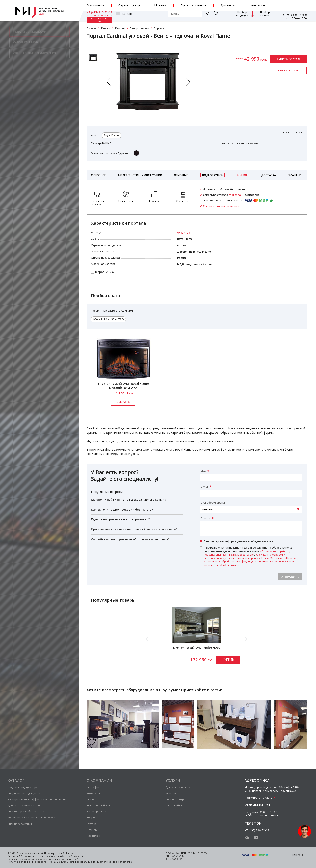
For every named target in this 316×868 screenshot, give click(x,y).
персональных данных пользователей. (57, 859)
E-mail (205, 487)
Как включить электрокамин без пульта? (122, 509)
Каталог (98, 16)
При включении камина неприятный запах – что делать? (134, 529)
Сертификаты (96, 787)
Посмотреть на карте (259, 798)
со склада (235, 195)
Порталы (159, 28)
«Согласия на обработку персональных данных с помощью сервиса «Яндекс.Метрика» (244, 556)
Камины (120, 28)
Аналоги (243, 175)
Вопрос (206, 518)
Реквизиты (94, 793)
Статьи (91, 824)
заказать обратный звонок (294, 7)
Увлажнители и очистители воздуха (31, 817)
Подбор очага (212, 175)
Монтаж (160, 5)
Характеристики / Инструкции (140, 175)
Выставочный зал (263, 16)
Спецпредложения (20, 824)
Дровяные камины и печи (25, 805)
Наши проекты (96, 811)
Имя (204, 471)
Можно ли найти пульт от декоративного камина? (129, 499)
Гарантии (295, 175)
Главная (91, 28)
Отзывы (92, 830)
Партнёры (93, 836)
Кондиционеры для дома (24, 793)
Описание (181, 175)
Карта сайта (174, 805)
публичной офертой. (71, 856)
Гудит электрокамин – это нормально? (120, 519)
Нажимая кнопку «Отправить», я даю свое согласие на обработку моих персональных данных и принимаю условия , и (251, 556)
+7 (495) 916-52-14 (294, 4)
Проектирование (193, 5)
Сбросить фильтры (291, 132)
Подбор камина (242, 16)
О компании (96, 5)
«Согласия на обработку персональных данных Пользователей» (247, 553)
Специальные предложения (221, 206)
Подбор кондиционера (219, 16)
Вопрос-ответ (96, 817)
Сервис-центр (129, 5)
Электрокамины (139, 28)
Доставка (228, 5)
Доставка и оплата (178, 787)
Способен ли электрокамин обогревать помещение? (130, 539)
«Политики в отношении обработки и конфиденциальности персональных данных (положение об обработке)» (251, 561)
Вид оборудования (214, 503)
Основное (98, 175)
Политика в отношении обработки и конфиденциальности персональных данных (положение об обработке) (70, 862)
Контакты (258, 5)
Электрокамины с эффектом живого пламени (37, 799)
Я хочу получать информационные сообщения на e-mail (239, 541)
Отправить (290, 577)
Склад (91, 799)
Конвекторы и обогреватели (27, 811)
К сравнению (104, 272)
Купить (228, 660)
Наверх (296, 855)
